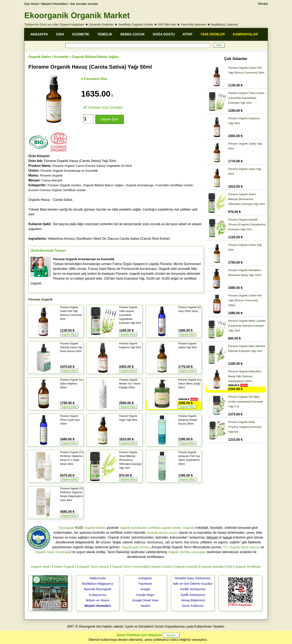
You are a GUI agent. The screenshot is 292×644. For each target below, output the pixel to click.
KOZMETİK (81, 34)
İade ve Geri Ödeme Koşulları (193, 584)
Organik (188, 528)
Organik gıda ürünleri (136, 547)
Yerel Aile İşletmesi (194, 24)
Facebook (145, 584)
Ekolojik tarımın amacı (162, 533)
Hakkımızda (98, 578)
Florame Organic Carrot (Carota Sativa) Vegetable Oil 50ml (92, 166)
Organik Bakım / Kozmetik (48, 57)
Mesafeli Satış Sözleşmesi (193, 578)
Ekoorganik (66, 528)
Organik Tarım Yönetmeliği (53, 552)
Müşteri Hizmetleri (98, 606)
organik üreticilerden (133, 528)
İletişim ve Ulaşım (98, 600)
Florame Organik (51, 175)
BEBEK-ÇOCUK (133, 34)
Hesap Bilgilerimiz (193, 600)
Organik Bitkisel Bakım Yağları (95, 57)
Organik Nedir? (41, 567)
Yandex (145, 606)
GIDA (60, 34)
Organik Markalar (212, 567)
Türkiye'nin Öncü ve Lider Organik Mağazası (54, 24)
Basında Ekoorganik (98, 589)
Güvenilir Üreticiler (101, 24)
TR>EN (263, 4)
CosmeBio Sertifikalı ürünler (174, 185)
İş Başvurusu (98, 595)
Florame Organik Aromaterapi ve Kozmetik (69, 171)
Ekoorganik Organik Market (77, 15)
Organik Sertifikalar (248, 567)
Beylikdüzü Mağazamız (98, 584)
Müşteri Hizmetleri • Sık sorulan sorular (70, 4)
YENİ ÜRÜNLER (213, 34)
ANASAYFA (39, 34)
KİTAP (188, 34)
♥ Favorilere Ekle (94, 79)
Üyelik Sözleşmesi (193, 595)
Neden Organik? (65, 567)
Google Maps (145, 595)
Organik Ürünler (161, 567)
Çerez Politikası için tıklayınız (139, 635)
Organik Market (94, 528)
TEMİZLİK (105, 34)
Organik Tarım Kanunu (94, 567)
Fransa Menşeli (52, 180)
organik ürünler (171, 528)
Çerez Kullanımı (193, 606)
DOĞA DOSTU (164, 34)
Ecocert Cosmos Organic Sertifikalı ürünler (57, 190)
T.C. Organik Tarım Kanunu (241, 547)
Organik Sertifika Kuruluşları (187, 552)
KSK (230, 567)
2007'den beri (167, 24)
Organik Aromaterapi (140, 185)
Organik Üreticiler (186, 567)
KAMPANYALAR (245, 34)
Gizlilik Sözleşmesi (193, 589)
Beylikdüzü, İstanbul (224, 24)
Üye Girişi (31, 4)
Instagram (145, 578)
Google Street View (145, 600)
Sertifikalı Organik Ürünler (136, 24)
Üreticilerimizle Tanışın (48, 251)
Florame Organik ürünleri (64, 185)
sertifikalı (154, 528)
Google (145, 589)
